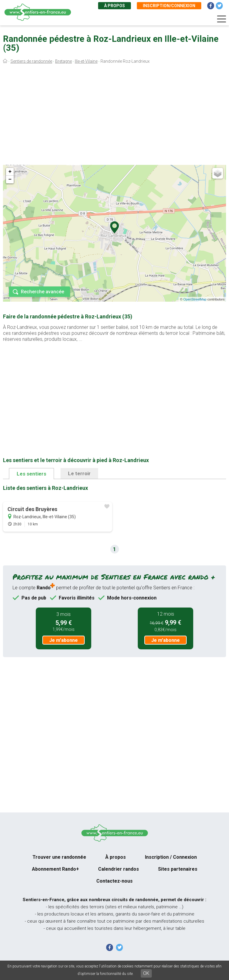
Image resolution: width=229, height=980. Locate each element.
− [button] (10, 180)
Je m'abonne (64, 640)
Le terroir (79, 473)
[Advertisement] (114, 116)
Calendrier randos (119, 869)
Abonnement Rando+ (55, 869)
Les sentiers (31, 474)
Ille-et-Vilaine (86, 61)
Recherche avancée (42, 292)
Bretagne (64, 61)
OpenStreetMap (195, 299)
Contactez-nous (114, 881)
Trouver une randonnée (59, 857)
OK (146, 973)
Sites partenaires (178, 869)
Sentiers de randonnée (31, 61)
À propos (114, 6)
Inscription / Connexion (171, 857)
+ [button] (10, 172)
